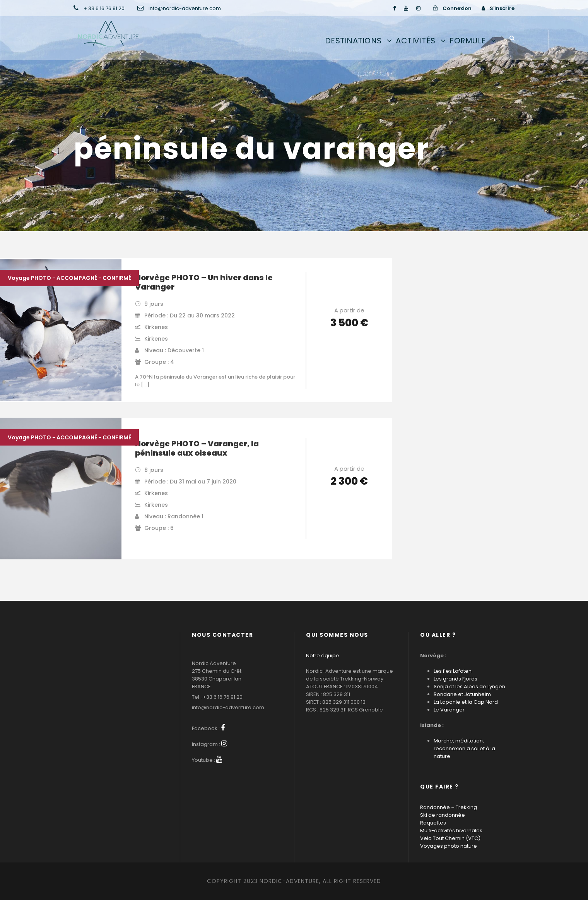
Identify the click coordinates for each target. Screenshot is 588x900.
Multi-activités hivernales (451, 831)
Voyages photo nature (449, 846)
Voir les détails (349, 345)
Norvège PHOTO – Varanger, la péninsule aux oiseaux (197, 448)
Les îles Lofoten (453, 671)
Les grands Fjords (456, 679)
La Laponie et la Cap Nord (466, 702)
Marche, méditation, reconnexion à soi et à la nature (464, 748)
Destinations (353, 41)
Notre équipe (323, 656)
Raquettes (433, 823)
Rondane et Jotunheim (462, 694)
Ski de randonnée (443, 815)
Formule (468, 41)
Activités (416, 41)
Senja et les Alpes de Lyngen (469, 687)
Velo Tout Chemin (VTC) (450, 838)
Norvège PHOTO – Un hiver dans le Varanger (204, 282)
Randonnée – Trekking (449, 807)
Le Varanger (449, 710)
